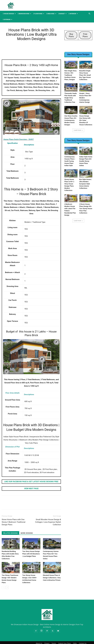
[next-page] (7, 587)
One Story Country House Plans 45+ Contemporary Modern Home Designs (71, 120)
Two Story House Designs (78, 140)
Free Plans (85, 35)
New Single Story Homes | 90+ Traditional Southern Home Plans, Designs (70, 75)
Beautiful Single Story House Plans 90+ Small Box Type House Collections (85, 75)
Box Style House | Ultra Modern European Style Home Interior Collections (85, 184)
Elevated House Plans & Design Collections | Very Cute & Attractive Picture (52, 578)
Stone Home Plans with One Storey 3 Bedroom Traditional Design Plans (14, 522)
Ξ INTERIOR (73, 14)
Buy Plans (71, 35)
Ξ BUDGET (62, 14)
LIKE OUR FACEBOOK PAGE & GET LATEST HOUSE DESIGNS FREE (31, 482)
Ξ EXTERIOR (8, 19)
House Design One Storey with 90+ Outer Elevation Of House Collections (86, 120)
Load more (78, 130)
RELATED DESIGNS (10, 533)
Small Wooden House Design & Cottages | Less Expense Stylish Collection (48, 522)
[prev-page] (3, 587)
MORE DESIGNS (27, 533)
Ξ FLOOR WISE (39, 14)
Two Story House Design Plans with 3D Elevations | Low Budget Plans (31, 554)
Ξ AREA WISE (51, 14)
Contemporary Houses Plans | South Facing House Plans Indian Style (70, 161)
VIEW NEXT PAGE (31, 489)
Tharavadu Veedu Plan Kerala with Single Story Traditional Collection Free (71, 98)
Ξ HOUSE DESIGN (9, 14)
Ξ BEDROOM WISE (24, 14)
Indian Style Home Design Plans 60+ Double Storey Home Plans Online (86, 161)
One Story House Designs (78, 54)
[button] (89, 14)
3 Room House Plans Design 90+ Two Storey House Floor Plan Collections (86, 209)
